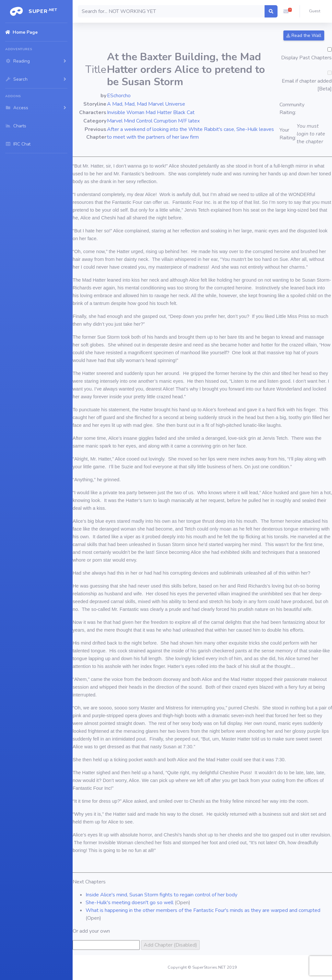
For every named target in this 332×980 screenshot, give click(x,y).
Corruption (165, 121)
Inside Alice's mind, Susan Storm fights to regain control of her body (161, 895)
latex (194, 121)
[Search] (171, 11)
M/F (183, 121)
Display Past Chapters (306, 58)
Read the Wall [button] (304, 35)
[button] (286, 11)
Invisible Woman (126, 112)
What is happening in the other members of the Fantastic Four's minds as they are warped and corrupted (203, 910)
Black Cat (184, 112)
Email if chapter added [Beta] (307, 85)
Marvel (115, 121)
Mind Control (138, 121)
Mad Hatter (159, 112)
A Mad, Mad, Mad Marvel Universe (146, 104)
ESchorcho (119, 96)
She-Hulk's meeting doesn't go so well (130, 903)
